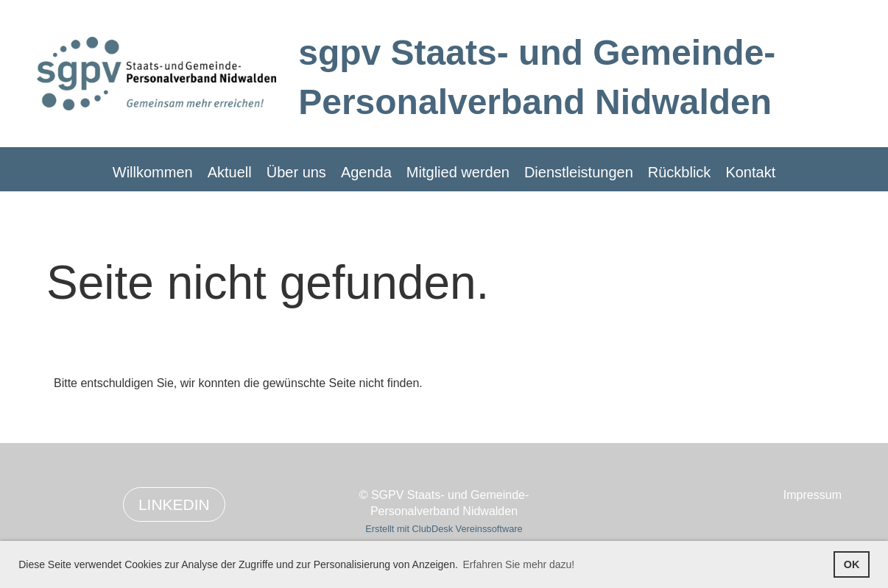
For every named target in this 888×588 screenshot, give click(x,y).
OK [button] (852, 564)
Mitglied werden (458, 172)
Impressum (813, 495)
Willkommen (153, 172)
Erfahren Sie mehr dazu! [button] (519, 564)
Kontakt (750, 172)
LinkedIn (174, 504)
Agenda (366, 172)
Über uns (296, 172)
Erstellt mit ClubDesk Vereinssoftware (444, 529)
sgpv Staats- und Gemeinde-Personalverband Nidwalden (537, 77)
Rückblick (680, 172)
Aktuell (230, 172)
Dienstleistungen (579, 172)
